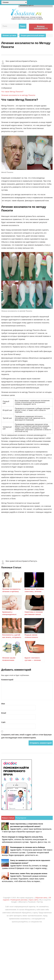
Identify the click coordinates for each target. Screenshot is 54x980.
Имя (3, 704)
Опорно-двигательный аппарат (33, 35)
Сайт (3, 722)
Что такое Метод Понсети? (12, 92)
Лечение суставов (9, 35)
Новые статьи (8, 818)
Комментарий (7, 680)
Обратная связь (41, 898)
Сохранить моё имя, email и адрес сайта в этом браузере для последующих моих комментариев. (26, 736)
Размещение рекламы (19, 900)
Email (4, 713)
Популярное (21, 818)
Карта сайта (33, 900)
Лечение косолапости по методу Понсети (18, 95)
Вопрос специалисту (41, 27)
